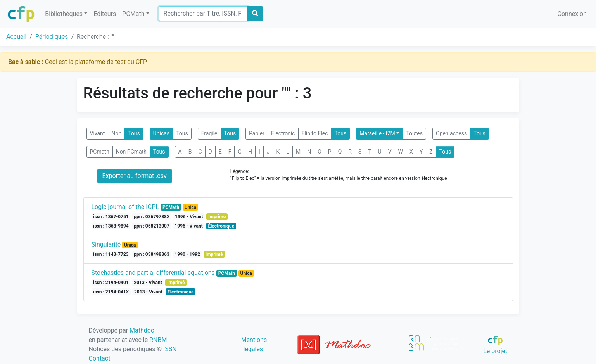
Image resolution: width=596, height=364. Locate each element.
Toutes (414, 133)
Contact (100, 358)
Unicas (161, 133)
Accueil (16, 37)
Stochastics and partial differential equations (153, 273)
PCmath (100, 152)
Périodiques (52, 37)
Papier (257, 133)
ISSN (170, 349)
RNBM (158, 340)
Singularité (106, 244)
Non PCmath (131, 152)
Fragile (209, 133)
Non (116, 133)
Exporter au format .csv (135, 176)
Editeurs (105, 14)
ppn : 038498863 (152, 254)
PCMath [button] (133, 14)
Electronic (283, 133)
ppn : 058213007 (152, 226)
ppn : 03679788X (152, 217)
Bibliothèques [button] (64, 14)
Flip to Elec (315, 133)
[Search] (203, 14)
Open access (451, 133)
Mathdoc (142, 330)
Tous (134, 133)
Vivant (98, 133)
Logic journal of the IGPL (125, 207)
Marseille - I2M (377, 133)
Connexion (572, 14)
